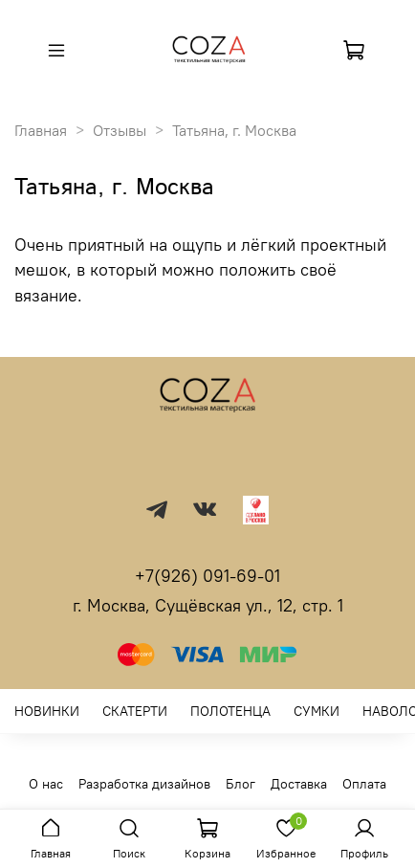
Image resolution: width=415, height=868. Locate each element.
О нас (46, 784)
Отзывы (120, 130)
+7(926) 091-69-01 (207, 576)
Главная (41, 130)
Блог (240, 784)
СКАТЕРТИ (135, 711)
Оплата (364, 784)
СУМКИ (317, 711)
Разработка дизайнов (144, 784)
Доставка (299, 784)
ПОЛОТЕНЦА (230, 711)
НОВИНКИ (47, 711)
